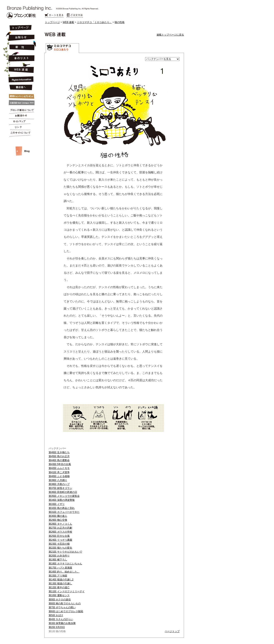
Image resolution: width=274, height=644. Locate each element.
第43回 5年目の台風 (60, 464)
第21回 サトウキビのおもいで (65, 552)
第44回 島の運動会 (59, 460)
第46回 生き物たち (59, 452)
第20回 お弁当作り (59, 556)
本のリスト (20, 57)
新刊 (20, 46)
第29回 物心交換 (58, 520)
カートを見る (54, 16)
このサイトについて (20, 134)
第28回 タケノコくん (60, 524)
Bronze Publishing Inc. (21, 15)
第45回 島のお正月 (59, 456)
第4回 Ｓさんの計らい (61, 619)
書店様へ (20, 88)
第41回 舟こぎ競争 (59, 472)
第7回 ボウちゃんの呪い (62, 607)
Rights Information (20, 79)
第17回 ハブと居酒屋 (60, 568)
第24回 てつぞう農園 (60, 540)
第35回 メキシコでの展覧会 (64, 496)
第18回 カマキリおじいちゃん (65, 564)
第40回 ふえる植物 (59, 476)
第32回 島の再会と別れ (62, 508)
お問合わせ (20, 116)
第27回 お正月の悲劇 (60, 528)
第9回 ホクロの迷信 (60, 600)
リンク (20, 128)
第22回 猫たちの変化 (60, 548)
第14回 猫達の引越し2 (61, 580)
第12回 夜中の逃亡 (59, 587)
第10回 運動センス (59, 595)
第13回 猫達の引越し (60, 584)
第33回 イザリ (57, 504)
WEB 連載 (68, 22)
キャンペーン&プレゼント (20, 95)
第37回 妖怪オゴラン (60, 488)
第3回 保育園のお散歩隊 (62, 623)
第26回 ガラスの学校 (60, 532)
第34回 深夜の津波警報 (62, 500)
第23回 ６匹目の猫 (59, 544)
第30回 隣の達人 (58, 516)
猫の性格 (120, 22)
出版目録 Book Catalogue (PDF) (20, 103)
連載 (20, 68)
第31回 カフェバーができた (64, 512)
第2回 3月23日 (57, 627)
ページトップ (172, 631)
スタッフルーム (20, 147)
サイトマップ (20, 122)
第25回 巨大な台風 (59, 536)
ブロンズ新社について (20, 111)
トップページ (52, 22)
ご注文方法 (75, 16)
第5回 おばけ (56, 615)
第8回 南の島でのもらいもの (65, 603)
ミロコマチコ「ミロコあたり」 (94, 22)
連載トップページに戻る (170, 35)
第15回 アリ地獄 (58, 576)
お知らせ (20, 36)
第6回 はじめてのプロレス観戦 (66, 611)
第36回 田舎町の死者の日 (63, 492)
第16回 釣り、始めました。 (64, 572)
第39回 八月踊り (58, 480)
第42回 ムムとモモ (59, 468)
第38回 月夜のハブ (59, 484)
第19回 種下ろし (58, 560)
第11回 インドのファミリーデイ (67, 591)
